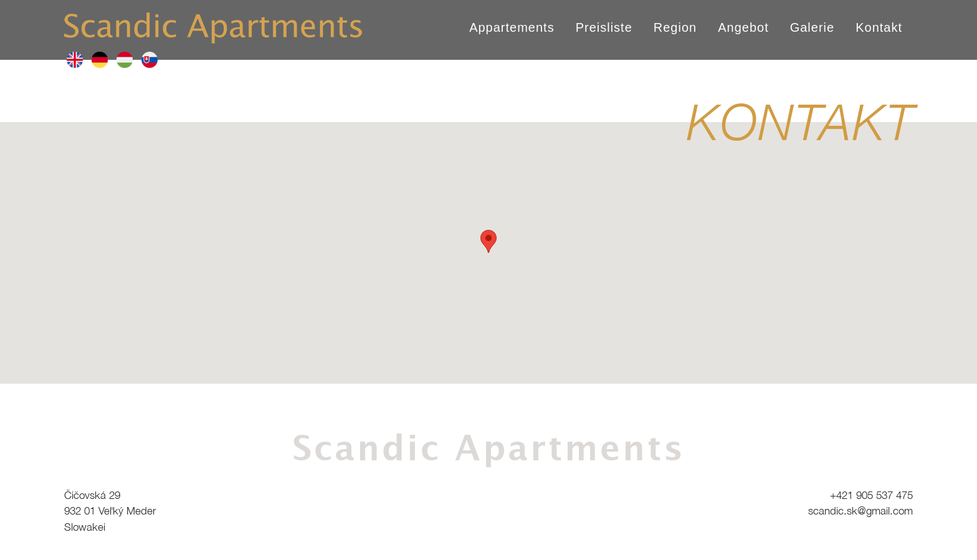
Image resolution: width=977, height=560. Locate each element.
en (75, 60)
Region (675, 27)
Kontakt (879, 27)
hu (125, 60)
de (100, 60)
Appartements (512, 27)
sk (150, 60)
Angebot (743, 27)
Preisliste (604, 27)
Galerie (812, 27)
